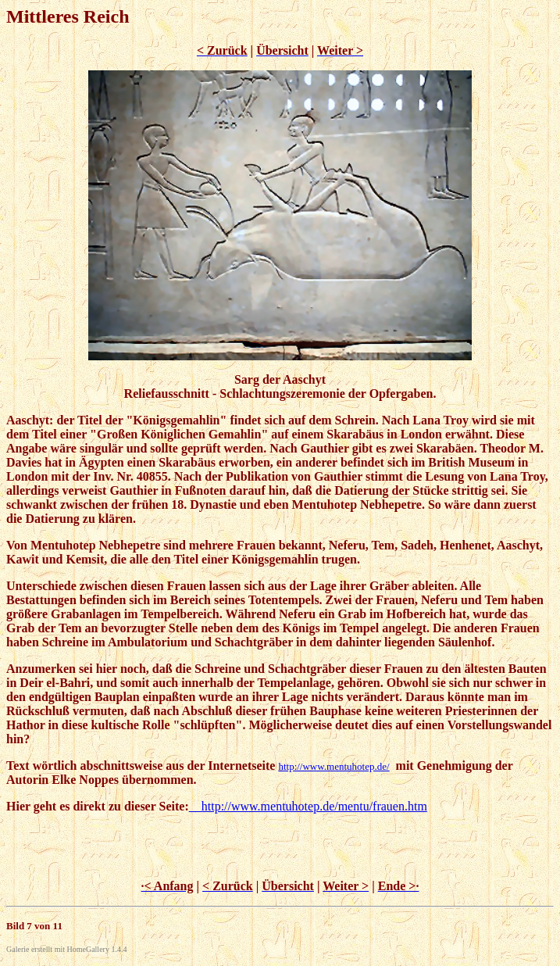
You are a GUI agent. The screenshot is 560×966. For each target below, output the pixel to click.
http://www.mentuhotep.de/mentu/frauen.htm (308, 806)
